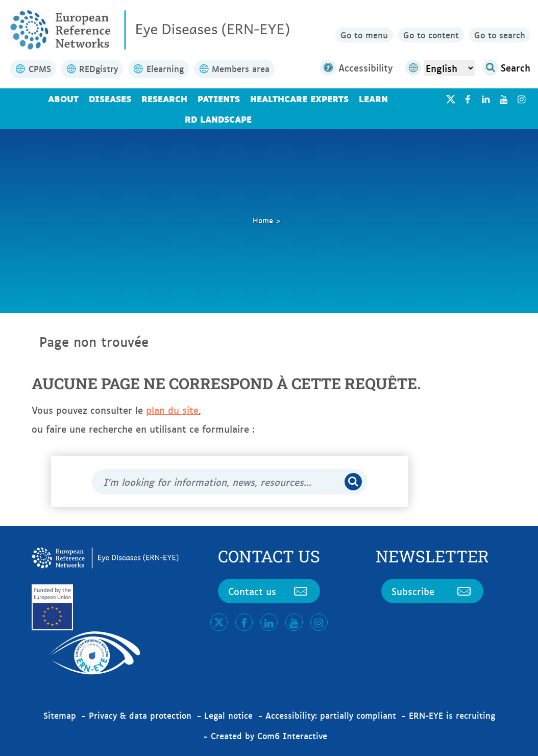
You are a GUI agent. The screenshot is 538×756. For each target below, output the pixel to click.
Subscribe (432, 591)
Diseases (110, 98)
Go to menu (364, 35)
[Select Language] (449, 68)
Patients (219, 98)
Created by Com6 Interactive (269, 736)
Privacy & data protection (140, 715)
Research (164, 98)
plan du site (172, 410)
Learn (373, 98)
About (63, 98)
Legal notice (228, 715)
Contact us (269, 591)
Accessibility (356, 68)
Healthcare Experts (299, 98)
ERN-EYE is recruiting (452, 715)
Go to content (431, 35)
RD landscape (218, 119)
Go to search (500, 35)
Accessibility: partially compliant (331, 715)
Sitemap (60, 715)
